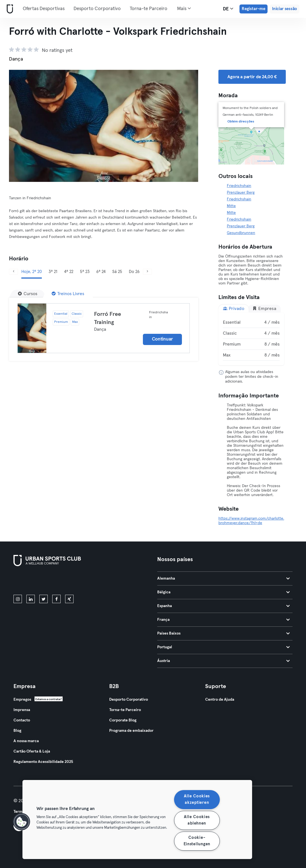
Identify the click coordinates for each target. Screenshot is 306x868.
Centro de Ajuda (220, 700)
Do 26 (134, 272)
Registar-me (254, 9)
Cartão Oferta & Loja (32, 751)
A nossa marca (26, 741)
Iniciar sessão (285, 9)
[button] (22, 822)
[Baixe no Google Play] (74, 582)
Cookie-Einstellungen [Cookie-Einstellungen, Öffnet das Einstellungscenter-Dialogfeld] (197, 841)
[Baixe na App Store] (32, 582)
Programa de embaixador (131, 731)
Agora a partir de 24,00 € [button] (252, 77)
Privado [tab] (234, 308)
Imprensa (22, 710)
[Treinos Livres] (68, 294)
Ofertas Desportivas (44, 9)
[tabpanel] (251, 339)
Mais (184, 8)
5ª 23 (85, 272)
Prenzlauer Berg (241, 193)
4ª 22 (69, 272)
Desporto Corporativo (97, 9)
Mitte (231, 206)
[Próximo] (147, 272)
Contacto (22, 720)
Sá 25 (117, 272)
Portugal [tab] (223, 647)
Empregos (22, 700)
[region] (137, 820)
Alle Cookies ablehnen (197, 820)
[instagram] (18, 599)
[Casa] (9, 9)
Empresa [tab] (264, 308)
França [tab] (223, 620)
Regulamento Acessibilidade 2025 (43, 762)
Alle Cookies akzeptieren (197, 799)
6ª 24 (101, 272)
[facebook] (56, 599)
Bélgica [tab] (223, 592)
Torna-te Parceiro (149, 9)
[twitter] (44, 599)
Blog (17, 731)
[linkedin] (31, 599)
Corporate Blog (123, 720)
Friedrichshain (239, 186)
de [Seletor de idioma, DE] (228, 9)
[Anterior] (13, 272)
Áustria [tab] (223, 661)
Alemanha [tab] (223, 578)
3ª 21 (53, 272)
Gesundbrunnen (241, 233)
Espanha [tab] (223, 606)
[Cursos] (28, 294)
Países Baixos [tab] (223, 633)
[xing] (69, 599)
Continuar (162, 339)
